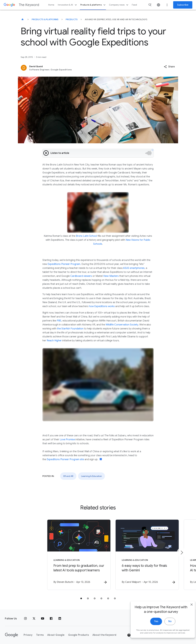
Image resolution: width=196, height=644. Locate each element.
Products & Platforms (45, 19)
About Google (56, 633)
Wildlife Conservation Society (122, 325)
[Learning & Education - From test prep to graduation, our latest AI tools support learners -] (58, 554)
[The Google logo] (11, 633)
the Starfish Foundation (70, 329)
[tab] (81, 596)
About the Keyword (104, 633)
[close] (187, 607)
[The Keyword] (23, 19)
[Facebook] (51, 616)
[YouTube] (43, 616)
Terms (40, 633)
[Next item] (182, 551)
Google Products (78, 633)
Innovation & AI (68, 5)
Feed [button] (134, 5)
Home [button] (51, 5)
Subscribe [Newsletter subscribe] (183, 5)
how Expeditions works (102, 306)
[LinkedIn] (60, 616)
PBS (59, 321)
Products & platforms (93, 5)
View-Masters (111, 276)
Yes (151, 624)
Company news (119, 5)
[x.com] (34, 616)
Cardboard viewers (81, 276)
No (165, 624)
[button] (169, 67)
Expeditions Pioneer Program (64, 264)
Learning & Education (91, 476)
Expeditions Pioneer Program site (65, 459)
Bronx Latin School (86, 236)
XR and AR (68, 476)
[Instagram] (25, 616)
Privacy (28, 633)
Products (72, 19)
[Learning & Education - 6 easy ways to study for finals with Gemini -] (138, 554)
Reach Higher (54, 341)
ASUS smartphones (134, 268)
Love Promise (67, 440)
